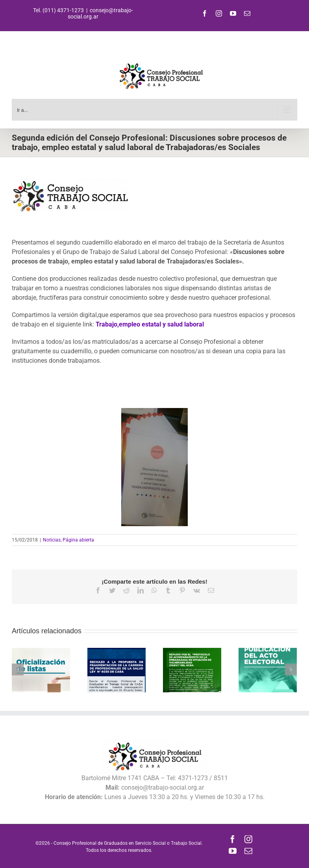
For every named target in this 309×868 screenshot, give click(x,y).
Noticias (52, 540)
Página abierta (78, 540)
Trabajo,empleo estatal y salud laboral (150, 324)
